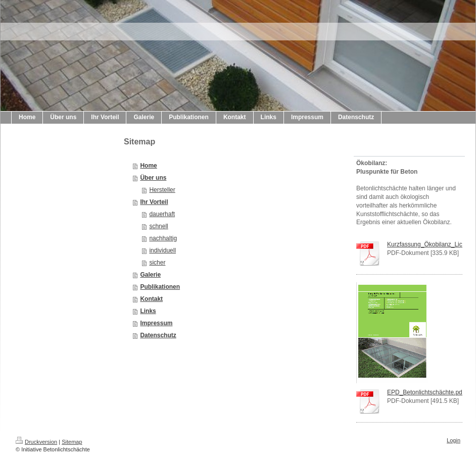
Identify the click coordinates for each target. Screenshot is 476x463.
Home (148, 166)
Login (454, 440)
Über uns (153, 178)
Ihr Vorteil (154, 202)
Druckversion (36, 442)
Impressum (156, 323)
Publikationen (160, 287)
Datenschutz (158, 335)
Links (148, 311)
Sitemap (72, 442)
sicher (157, 263)
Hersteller (162, 190)
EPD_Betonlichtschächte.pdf (425, 392)
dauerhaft (162, 214)
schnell (158, 226)
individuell (162, 250)
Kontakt (151, 299)
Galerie (150, 275)
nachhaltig (163, 238)
